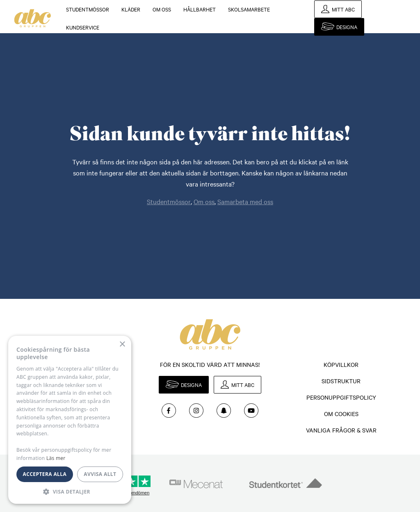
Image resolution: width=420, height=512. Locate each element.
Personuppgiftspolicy (341, 397)
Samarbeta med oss (245, 201)
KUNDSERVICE (83, 27)
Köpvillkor (341, 364)
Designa (347, 27)
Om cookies (341, 414)
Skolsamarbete (249, 9)
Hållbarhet (200, 9)
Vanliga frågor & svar (341, 430)
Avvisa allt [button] (100, 474)
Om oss (162, 9)
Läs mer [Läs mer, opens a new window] (56, 458)
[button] (70, 492)
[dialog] (70, 420)
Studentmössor (88, 9)
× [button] (122, 345)
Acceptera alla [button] (45, 474)
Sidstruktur (341, 381)
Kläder (131, 9)
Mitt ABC (343, 9)
